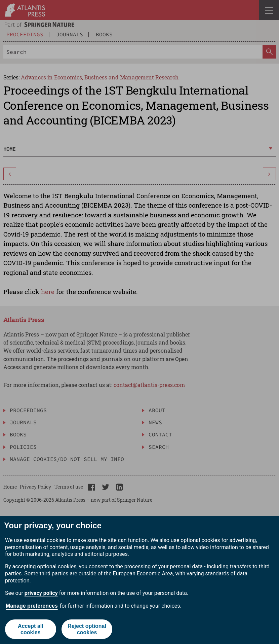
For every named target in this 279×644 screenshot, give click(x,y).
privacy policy (41, 593)
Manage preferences (32, 606)
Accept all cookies (31, 629)
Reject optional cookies (87, 629)
